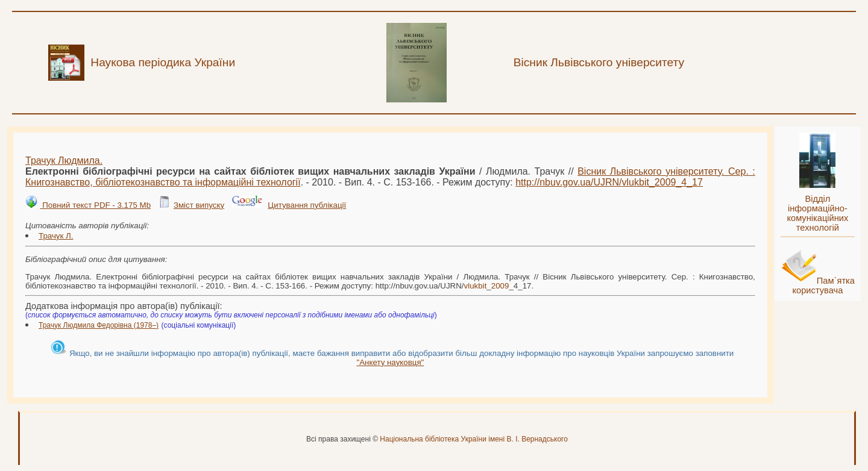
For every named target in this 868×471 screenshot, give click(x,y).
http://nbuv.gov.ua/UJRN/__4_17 (609, 182)
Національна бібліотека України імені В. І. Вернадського (474, 439)
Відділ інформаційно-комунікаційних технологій (817, 213)
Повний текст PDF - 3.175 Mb (95, 205)
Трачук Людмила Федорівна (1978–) (99, 325)
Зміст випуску (199, 205)
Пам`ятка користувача (823, 285)
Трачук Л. (56, 236)
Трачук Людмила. (64, 161)
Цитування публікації (307, 205)
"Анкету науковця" (390, 362)
